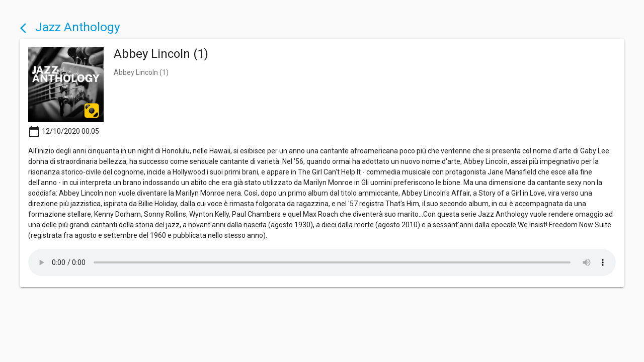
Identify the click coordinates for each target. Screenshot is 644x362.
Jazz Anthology (70, 27)
